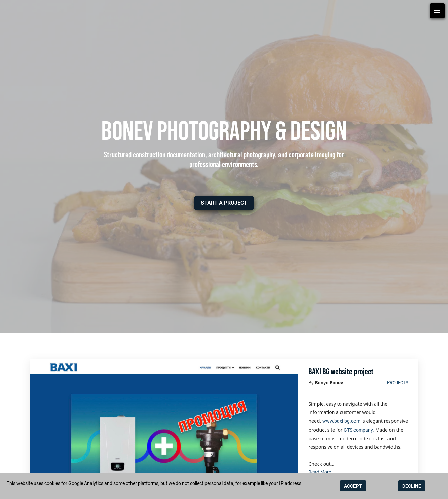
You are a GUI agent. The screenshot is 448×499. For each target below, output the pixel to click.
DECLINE (412, 486)
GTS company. (359, 430)
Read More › (321, 472)
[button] (224, 203)
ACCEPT (353, 486)
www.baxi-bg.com (341, 421)
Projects (398, 383)
